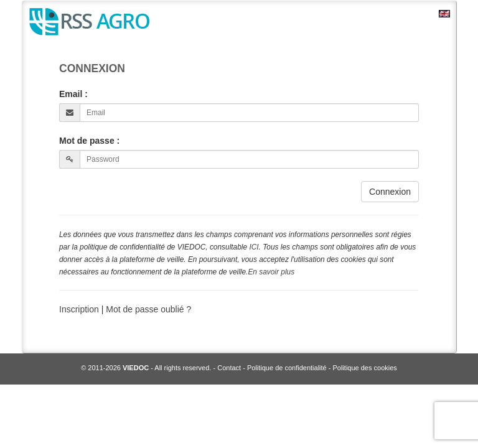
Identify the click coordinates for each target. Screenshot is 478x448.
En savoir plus (271, 272)
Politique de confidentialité (287, 368)
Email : (73, 94)
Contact (229, 368)
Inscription (80, 309)
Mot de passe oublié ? (148, 309)
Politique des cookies (365, 368)
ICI (254, 247)
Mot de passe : (89, 141)
